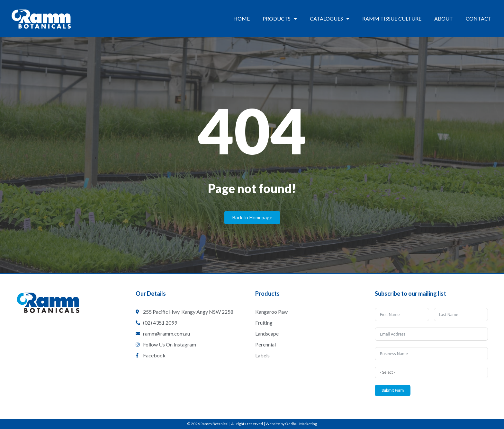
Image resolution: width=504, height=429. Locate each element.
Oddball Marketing (301, 424)
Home (242, 18)
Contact (479, 18)
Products (280, 19)
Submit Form (393, 390)
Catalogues (330, 19)
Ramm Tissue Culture (392, 18)
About (444, 18)
